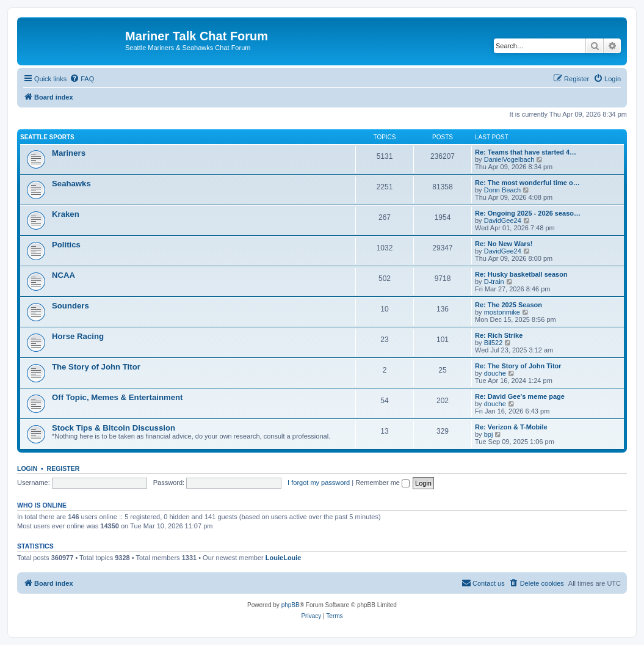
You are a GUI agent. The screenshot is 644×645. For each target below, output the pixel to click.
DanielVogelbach (509, 159)
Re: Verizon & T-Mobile (511, 427)
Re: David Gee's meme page (520, 396)
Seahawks (71, 184)
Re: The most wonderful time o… (527, 183)
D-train (494, 282)
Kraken (66, 214)
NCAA (63, 275)
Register (63, 468)
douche (495, 373)
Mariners (69, 153)
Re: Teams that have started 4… (526, 152)
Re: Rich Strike (499, 335)
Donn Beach (503, 190)
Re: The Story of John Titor (518, 366)
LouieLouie (284, 558)
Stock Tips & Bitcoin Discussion (114, 428)
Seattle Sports (47, 137)
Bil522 (494, 343)
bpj (489, 434)
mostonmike (502, 312)
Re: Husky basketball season (521, 274)
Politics (66, 245)
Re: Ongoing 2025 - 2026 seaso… (528, 213)
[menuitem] (82, 79)
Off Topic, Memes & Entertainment (117, 397)
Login (27, 468)
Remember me (382, 483)
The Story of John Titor (96, 367)
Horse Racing (78, 336)
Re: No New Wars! (504, 244)
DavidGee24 (503, 220)
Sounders (71, 306)
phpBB (291, 605)
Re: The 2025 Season (508, 305)
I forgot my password (319, 483)
